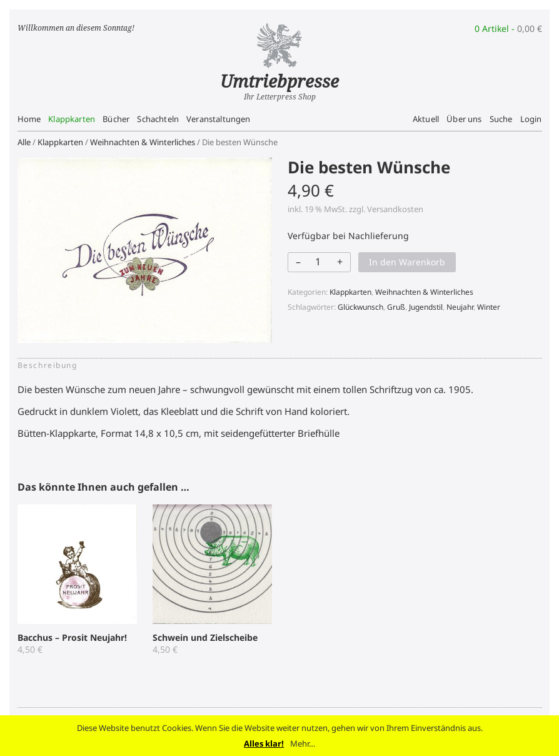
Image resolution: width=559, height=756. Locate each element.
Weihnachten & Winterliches (143, 142)
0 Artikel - (508, 28)
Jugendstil (426, 307)
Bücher (116, 119)
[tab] (51, 365)
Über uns (464, 119)
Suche (501, 119)
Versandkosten (395, 209)
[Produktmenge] (318, 262)
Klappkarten (72, 119)
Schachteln (158, 119)
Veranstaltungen (218, 119)
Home (29, 119)
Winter (489, 307)
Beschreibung (48, 365)
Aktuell (426, 119)
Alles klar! (264, 743)
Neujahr (460, 307)
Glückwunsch (360, 307)
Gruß (396, 307)
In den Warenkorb (407, 262)
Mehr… (303, 743)
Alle (24, 142)
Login (531, 119)
